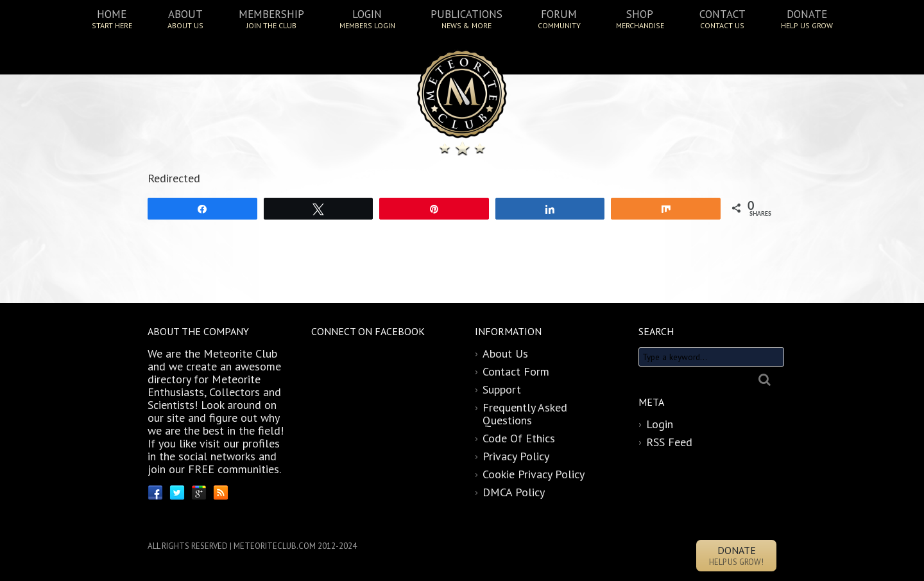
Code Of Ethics (519, 438)
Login (660, 424)
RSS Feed (669, 442)
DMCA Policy (514, 492)
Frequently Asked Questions (525, 414)
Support (502, 389)
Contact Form (516, 371)
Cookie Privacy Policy (534, 474)
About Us (505, 353)
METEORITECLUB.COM (275, 546)
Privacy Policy (516, 456)
